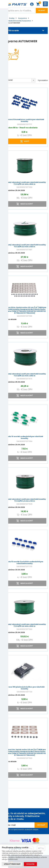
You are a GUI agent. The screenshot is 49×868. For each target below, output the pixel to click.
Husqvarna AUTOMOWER (11, 23)
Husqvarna (22, 18)
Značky (12, 18)
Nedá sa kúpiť (27, 204)
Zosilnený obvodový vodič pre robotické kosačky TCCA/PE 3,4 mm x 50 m (25, 500)
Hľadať (42, 10)
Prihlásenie (32, 4)
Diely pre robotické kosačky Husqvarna (16, 21)
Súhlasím (30, 864)
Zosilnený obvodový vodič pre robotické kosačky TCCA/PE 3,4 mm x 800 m (25, 183)
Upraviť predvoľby (12, 864)
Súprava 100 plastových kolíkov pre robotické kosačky (24, 688)
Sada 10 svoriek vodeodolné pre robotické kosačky (25, 438)
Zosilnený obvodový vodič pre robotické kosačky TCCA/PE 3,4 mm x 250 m (25, 375)
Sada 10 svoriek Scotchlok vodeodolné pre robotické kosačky (24, 563)
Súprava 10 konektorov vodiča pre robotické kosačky (24, 121)
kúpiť (27, 141)
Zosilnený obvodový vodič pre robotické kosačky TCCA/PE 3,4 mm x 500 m (25, 625)
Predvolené (8, 80)
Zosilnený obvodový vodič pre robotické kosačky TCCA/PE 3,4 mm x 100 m (25, 246)
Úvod (3, 18)
